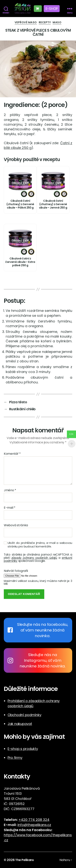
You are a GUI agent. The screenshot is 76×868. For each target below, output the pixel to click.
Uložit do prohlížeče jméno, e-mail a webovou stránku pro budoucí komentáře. (40, 545)
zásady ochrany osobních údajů (34, 558)
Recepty (45, 23)
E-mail (10, 508)
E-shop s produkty (23, 749)
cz (6, 840)
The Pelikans (25, 860)
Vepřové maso (26, 23)
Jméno (10, 490)
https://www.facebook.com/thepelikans (38, 835)
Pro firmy (15, 758)
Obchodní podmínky (24, 715)
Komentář (12, 454)
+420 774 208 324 (34, 820)
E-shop (52, 9)
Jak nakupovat (20, 724)
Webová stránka (16, 525)
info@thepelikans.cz (34, 825)
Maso (57, 23)
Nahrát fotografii (16, 571)
